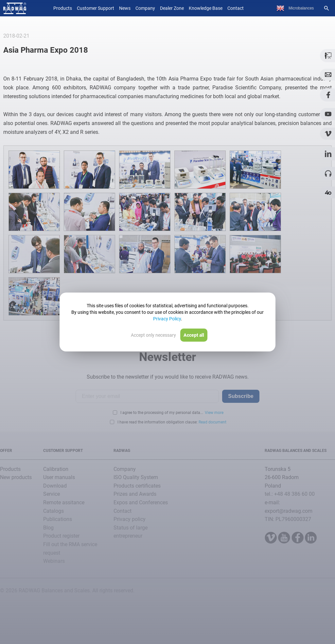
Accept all (194, 335)
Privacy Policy (167, 319)
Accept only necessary (153, 335)
